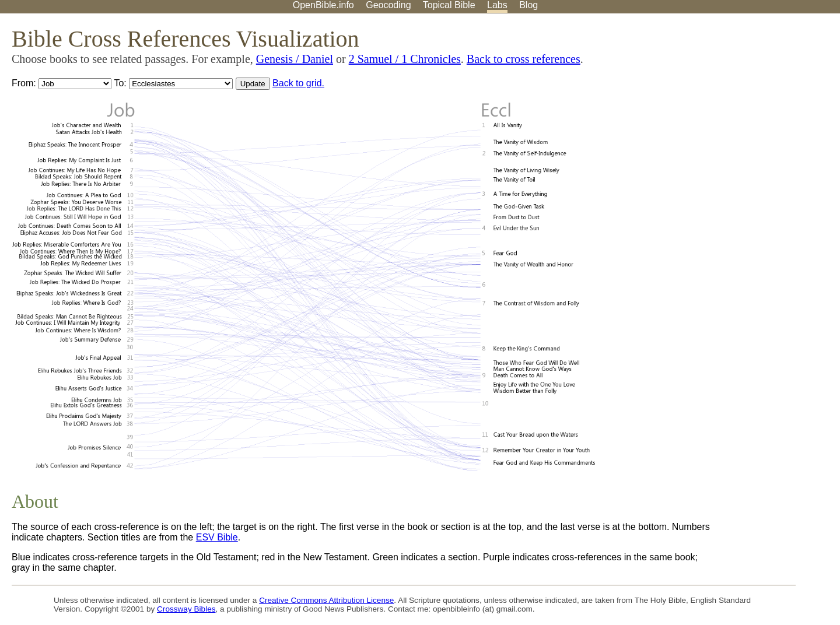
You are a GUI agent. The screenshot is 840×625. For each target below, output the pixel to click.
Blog (528, 5)
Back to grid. (298, 83)
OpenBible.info (323, 5)
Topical (449, 5)
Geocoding (388, 5)
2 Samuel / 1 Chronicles (405, 59)
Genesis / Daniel (295, 59)
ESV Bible (217, 537)
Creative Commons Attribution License (326, 600)
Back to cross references (524, 59)
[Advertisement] (722, 104)
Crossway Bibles (186, 609)
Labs (497, 5)
